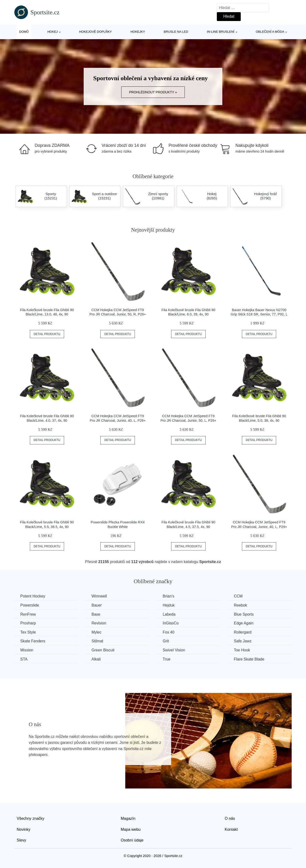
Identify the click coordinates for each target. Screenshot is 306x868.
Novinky (24, 829)
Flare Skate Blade (249, 659)
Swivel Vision (174, 650)
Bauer (97, 605)
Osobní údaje (132, 840)
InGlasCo (171, 623)
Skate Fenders (33, 641)
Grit (166, 641)
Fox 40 (168, 632)
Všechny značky (31, 818)
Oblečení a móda (270, 32)
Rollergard (243, 632)
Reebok (240, 605)
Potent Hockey (33, 596)
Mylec (97, 632)
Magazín (128, 818)
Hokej (52, 32)
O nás (230, 818)
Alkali (96, 659)
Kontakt (231, 829)
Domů (24, 32)
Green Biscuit (103, 650)
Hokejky (138, 32)
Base (96, 614)
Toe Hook (242, 650)
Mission (27, 650)
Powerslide (30, 605)
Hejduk (169, 605)
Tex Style (28, 632)
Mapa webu (131, 829)
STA (24, 659)
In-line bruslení (221, 32)
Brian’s (168, 596)
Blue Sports (244, 614)
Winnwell (99, 596)
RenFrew (28, 614)
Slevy (21, 840)
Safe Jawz (243, 641)
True (166, 659)
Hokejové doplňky (96, 32)
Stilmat (97, 641)
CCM (238, 596)
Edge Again (244, 623)
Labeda (169, 614)
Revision (99, 623)
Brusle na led (176, 32)
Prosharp (28, 623)
